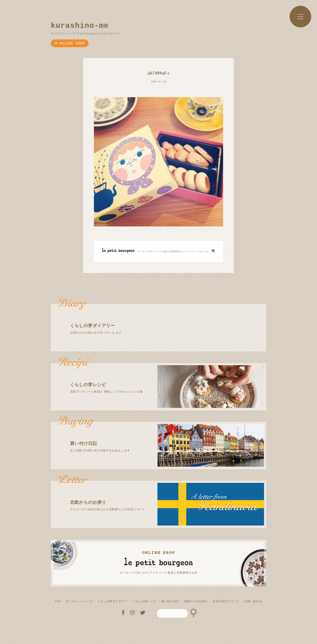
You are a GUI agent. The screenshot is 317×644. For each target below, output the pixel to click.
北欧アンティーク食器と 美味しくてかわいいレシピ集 (162, 378)
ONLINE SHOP (70, 43)
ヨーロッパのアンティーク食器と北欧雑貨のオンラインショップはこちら (176, 251)
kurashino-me (80, 26)
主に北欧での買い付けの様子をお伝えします (162, 437)
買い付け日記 (170, 601)
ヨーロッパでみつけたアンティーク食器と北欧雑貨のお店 (158, 573)
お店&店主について (226, 601)
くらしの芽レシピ (144, 601)
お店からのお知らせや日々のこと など (162, 319)
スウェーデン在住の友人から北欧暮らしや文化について (162, 496)
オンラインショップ (79, 601)
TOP (58, 601)
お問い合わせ (253, 601)
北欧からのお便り (196, 601)
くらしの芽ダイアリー (112, 601)
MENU (300, 17)
